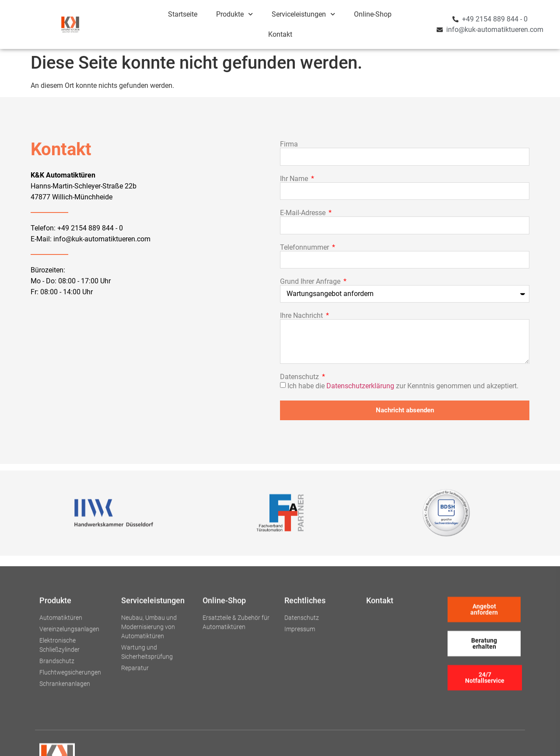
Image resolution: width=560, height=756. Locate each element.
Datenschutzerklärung (360, 385)
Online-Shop (373, 14)
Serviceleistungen (303, 14)
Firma (289, 144)
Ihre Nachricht (302, 316)
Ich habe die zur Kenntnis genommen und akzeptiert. (403, 385)
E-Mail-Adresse (304, 213)
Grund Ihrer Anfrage (311, 282)
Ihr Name (295, 179)
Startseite (183, 14)
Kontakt (280, 34)
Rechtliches (305, 679)
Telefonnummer (305, 247)
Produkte (234, 14)
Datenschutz (300, 377)
